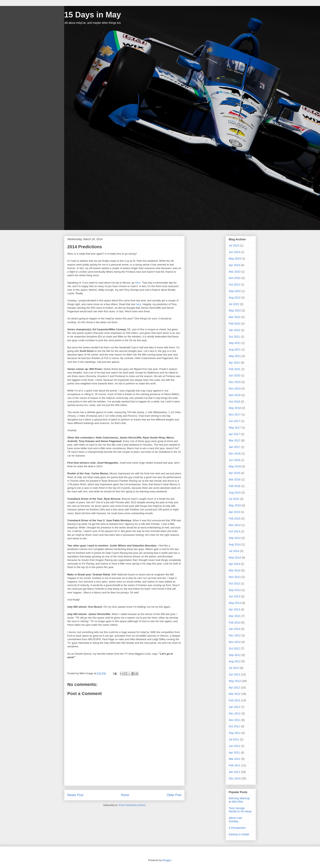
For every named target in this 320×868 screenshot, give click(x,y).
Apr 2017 (234, 434)
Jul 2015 (234, 499)
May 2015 (235, 505)
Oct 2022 (234, 285)
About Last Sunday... (235, 820)
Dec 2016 (235, 454)
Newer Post (75, 795)
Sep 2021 (235, 343)
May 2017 (235, 428)
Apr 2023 (234, 265)
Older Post (174, 795)
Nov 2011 (235, 720)
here (138, 283)
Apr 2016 (234, 473)
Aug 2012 (235, 661)
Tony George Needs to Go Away (240, 810)
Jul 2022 (234, 304)
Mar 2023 (235, 272)
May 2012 (235, 681)
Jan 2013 (234, 629)
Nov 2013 (235, 577)
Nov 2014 (235, 525)
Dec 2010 (235, 778)
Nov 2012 (235, 642)
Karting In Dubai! (239, 834)
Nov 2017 (235, 414)
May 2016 (235, 466)
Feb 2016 (235, 486)
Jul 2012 (234, 668)
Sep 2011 (235, 733)
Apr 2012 (234, 688)
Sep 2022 (235, 291)
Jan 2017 (234, 447)
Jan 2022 (234, 330)
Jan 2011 (234, 772)
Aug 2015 (235, 493)
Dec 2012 (235, 635)
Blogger (167, 860)
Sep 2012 (235, 655)
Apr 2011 (234, 752)
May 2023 (235, 259)
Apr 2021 (234, 363)
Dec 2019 (235, 382)
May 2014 (235, 558)
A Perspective (237, 828)
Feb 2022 (235, 324)
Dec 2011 (235, 713)
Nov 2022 (235, 278)
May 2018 (235, 408)
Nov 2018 (235, 395)
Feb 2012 (235, 700)
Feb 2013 (235, 623)
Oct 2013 (234, 583)
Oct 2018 (234, 402)
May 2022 (235, 310)
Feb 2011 (235, 765)
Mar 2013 (235, 616)
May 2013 (235, 603)
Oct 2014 (234, 531)
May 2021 (235, 356)
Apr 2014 (234, 564)
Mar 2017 (235, 440)
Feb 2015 (235, 519)
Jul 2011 (234, 739)
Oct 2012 (234, 648)
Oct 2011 (234, 726)
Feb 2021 (235, 369)
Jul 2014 (234, 551)
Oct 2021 (234, 337)
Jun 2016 (234, 460)
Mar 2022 (235, 317)
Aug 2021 (235, 349)
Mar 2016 (235, 479)
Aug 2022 (235, 298)
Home (125, 795)
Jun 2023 (234, 252)
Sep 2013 (235, 590)
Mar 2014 (235, 570)
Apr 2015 (234, 512)
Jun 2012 (234, 674)
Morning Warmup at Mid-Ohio (239, 800)
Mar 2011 (235, 759)
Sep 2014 (235, 538)
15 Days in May (93, 15)
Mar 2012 (235, 694)
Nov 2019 (235, 389)
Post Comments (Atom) (132, 805)
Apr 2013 (234, 609)
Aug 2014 (235, 544)
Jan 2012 (234, 707)
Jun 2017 (234, 421)
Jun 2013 (234, 596)
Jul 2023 (234, 245)
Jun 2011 (234, 746)
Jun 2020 (234, 375)
